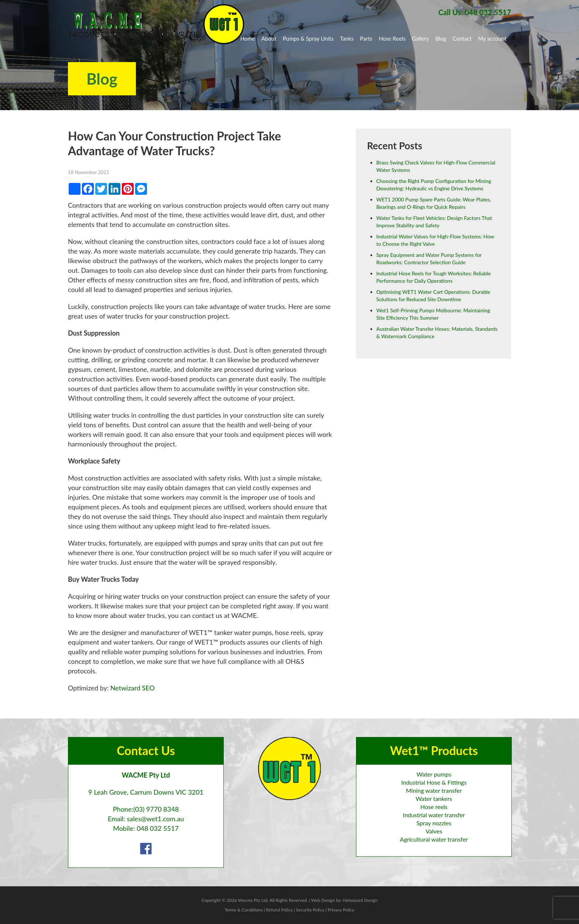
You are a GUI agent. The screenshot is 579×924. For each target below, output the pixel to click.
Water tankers (434, 799)
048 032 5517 (158, 828)
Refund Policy (280, 910)
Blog (441, 38)
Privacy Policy (341, 910)
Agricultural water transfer (434, 839)
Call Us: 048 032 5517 (475, 12)
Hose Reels (392, 38)
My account (492, 38)
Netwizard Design (360, 900)
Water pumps (434, 774)
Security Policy (310, 910)
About (269, 38)
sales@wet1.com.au (155, 819)
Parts (366, 38)
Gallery (420, 38)
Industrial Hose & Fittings (434, 782)
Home (248, 38)
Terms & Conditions (244, 910)
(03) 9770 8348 (156, 809)
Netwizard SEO (133, 688)
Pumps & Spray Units (308, 38)
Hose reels (434, 807)
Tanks (347, 38)
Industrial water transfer (434, 815)
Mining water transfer (434, 790)
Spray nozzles (434, 823)
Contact (462, 38)
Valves (434, 831)
